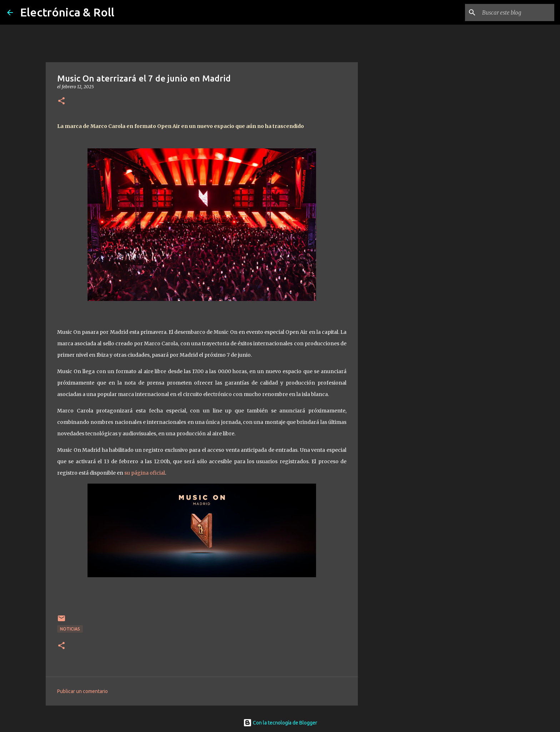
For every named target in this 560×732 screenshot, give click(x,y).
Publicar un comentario (82, 691)
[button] (61, 101)
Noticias (70, 629)
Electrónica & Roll (67, 12)
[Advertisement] (394, 309)
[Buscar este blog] (517, 13)
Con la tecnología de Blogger (280, 723)
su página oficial (145, 473)
